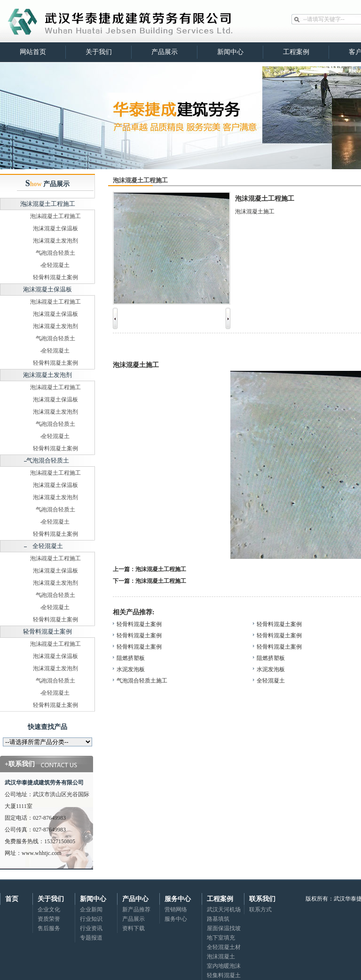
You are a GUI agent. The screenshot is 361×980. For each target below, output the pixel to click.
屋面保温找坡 (224, 928)
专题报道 (91, 938)
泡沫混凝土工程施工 (48, 204)
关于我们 (99, 52)
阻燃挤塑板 (131, 658)
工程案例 (296, 52)
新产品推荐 (136, 909)
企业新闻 (91, 909)
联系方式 (260, 909)
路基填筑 (218, 919)
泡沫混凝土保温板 (55, 228)
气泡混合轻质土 (55, 253)
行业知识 (91, 919)
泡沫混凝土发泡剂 (55, 241)
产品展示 (165, 52)
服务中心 (176, 919)
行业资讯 (91, 928)
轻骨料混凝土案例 (55, 277)
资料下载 (133, 928)
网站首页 (33, 52)
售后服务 (49, 928)
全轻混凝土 (55, 265)
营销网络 (176, 909)
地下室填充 (221, 938)
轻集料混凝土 (224, 975)
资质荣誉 (49, 919)
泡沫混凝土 (221, 956)
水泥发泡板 (131, 669)
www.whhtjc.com (42, 853)
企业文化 (49, 909)
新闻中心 (230, 52)
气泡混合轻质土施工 (142, 681)
